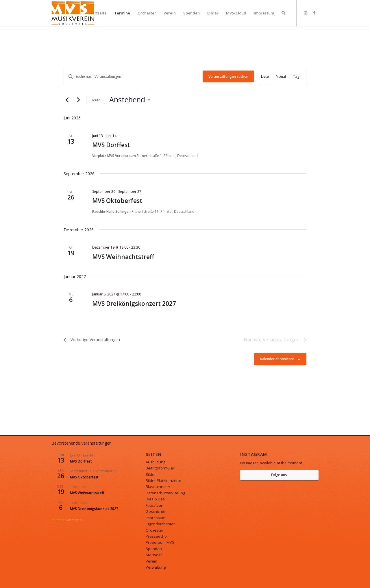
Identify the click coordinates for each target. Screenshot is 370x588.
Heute (96, 100)
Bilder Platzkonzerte (163, 480)
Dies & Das (155, 499)
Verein (151, 561)
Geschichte (156, 511)
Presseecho (156, 536)
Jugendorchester (160, 524)
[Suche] (283, 13)
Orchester (155, 530)
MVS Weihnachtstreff (123, 257)
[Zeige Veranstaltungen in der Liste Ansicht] (265, 76)
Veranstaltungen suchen (228, 76)
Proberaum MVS (160, 542)
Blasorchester (158, 487)
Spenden (154, 549)
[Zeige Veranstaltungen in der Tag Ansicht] (296, 76)
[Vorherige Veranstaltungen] (67, 100)
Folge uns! (279, 475)
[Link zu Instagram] (306, 13)
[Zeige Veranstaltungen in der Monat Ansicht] (281, 76)
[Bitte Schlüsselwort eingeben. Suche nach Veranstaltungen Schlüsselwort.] (133, 76)
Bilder (151, 474)
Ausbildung (156, 462)
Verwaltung (156, 567)
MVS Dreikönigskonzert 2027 (134, 304)
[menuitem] (98, 13)
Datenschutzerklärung (165, 493)
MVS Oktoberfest (117, 201)
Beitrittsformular (160, 468)
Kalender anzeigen (67, 520)
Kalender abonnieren (277, 359)
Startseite (154, 555)
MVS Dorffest (111, 145)
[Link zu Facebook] (314, 13)
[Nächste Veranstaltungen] (78, 100)
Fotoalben (155, 505)
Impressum (156, 518)
